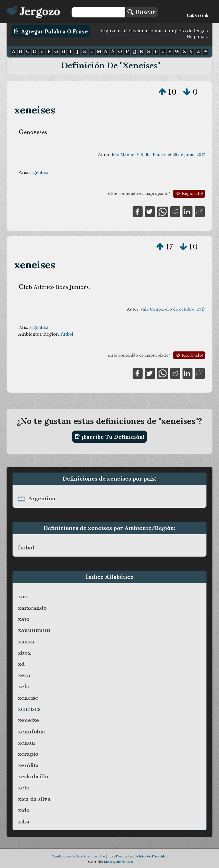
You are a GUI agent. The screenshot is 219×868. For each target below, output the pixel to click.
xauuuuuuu (34, 630)
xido (24, 810)
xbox (24, 653)
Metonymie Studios (118, 862)
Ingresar (197, 15)
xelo (24, 687)
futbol (67, 334)
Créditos (91, 856)
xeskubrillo (33, 777)
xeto (24, 788)
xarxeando (32, 608)
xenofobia (32, 732)
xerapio (28, 754)
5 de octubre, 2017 (187, 309)
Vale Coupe (152, 309)
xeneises (35, 110)
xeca (24, 675)
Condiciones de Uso (67, 856)
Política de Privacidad (151, 856)
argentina (39, 173)
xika (24, 822)
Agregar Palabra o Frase (51, 31)
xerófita (28, 765)
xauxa (26, 642)
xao (23, 597)
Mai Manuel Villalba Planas (139, 155)
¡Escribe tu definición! (110, 437)
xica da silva (34, 799)
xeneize (29, 720)
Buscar (142, 12)
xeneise (28, 698)
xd (21, 664)
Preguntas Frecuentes (116, 856)
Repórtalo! (189, 194)
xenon (27, 743)
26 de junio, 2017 (189, 155)
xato (24, 619)
